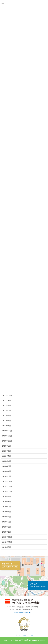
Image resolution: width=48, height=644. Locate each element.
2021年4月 (7, 426)
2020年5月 (7, 456)
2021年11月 (7, 395)
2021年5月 (7, 421)
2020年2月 (7, 471)
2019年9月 (7, 497)
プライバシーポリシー (24, 635)
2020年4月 (7, 461)
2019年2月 (7, 527)
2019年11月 (7, 486)
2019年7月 (7, 507)
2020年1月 (7, 476)
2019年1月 (7, 532)
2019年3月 (7, 522)
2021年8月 (7, 405)
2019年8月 (7, 502)
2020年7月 (7, 446)
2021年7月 (7, 411)
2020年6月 (7, 451)
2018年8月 (7, 547)
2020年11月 (7, 436)
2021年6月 (7, 416)
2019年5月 (7, 517)
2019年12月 (7, 481)
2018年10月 (7, 542)
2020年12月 (7, 431)
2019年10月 (7, 491)
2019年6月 (7, 512)
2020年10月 (7, 441)
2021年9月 (7, 400)
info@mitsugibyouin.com (22, 612)
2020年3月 (7, 466)
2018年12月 (7, 537)
